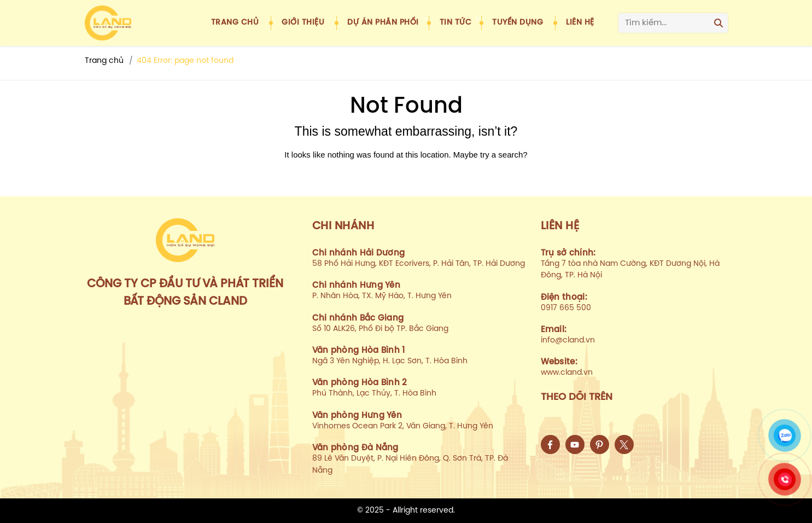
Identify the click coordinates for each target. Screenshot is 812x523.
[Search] (718, 23)
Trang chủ (235, 23)
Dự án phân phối (383, 23)
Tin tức (456, 23)
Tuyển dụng (518, 23)
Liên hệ (580, 23)
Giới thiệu (303, 23)
